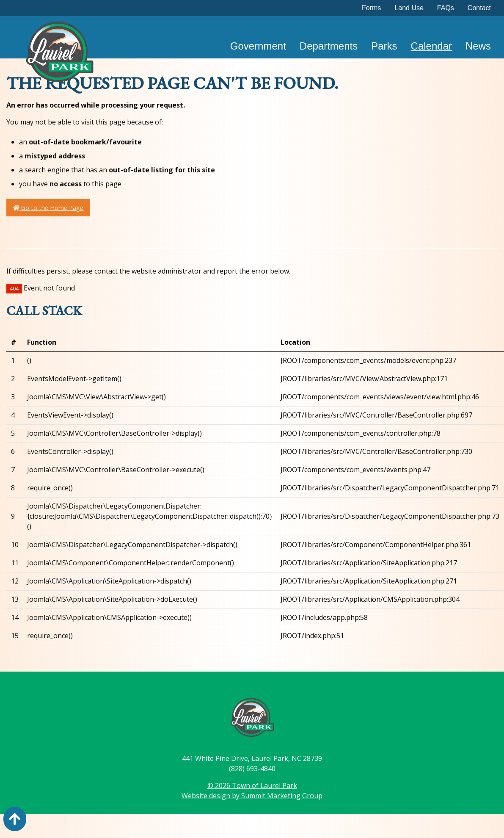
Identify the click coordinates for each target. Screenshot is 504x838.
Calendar (431, 46)
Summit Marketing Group (282, 796)
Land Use (409, 8)
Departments (329, 46)
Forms (371, 8)
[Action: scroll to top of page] (15, 819)
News (478, 46)
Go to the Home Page (48, 208)
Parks (384, 46)
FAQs (446, 8)
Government (258, 46)
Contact (479, 8)
